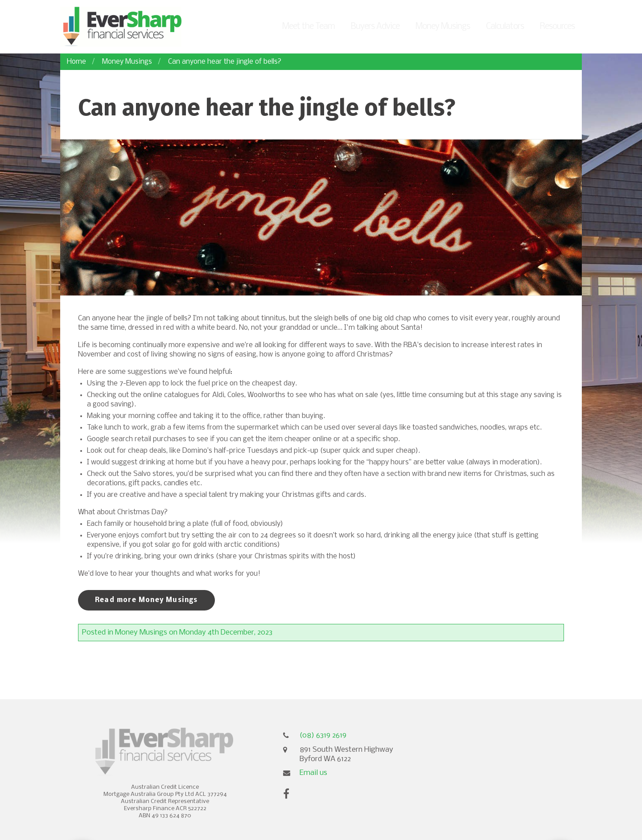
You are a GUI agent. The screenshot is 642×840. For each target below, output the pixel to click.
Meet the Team (309, 27)
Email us (313, 773)
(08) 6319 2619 (323, 736)
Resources (557, 27)
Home (76, 62)
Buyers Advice (375, 27)
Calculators (505, 27)
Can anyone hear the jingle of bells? (225, 62)
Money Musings (443, 27)
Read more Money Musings (146, 600)
